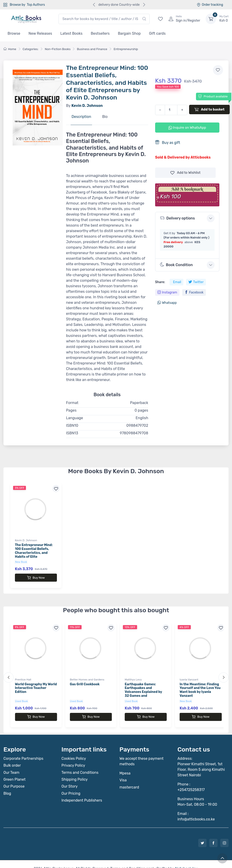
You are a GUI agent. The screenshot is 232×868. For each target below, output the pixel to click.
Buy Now (36, 578)
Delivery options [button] (177, 218)
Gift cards (157, 33)
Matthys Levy (133, 675)
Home (10, 49)
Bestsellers (100, 33)
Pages (71, 410)
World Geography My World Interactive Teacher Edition (36, 684)
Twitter (196, 282)
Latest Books (71, 33)
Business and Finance (92, 49)
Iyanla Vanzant (189, 675)
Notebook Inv (186, 859)
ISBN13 (72, 433)
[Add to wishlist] (218, 70)
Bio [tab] (105, 117)
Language (75, 418)
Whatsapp (167, 303)
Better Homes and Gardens (87, 675)
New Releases (40, 33)
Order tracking (210, 5)
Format (72, 403)
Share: (160, 282)
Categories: (31, 49)
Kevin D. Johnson (26, 540)
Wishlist (185, 173)
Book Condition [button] (176, 265)
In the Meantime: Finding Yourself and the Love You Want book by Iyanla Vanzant (200, 685)
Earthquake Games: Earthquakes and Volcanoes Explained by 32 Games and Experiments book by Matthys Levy (144, 689)
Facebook (194, 292)
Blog (7, 784)
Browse (14, 33)
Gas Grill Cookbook (85, 680)
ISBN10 (72, 425)
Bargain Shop (129, 33)
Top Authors (36, 5)
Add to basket (210, 109)
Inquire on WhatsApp (187, 128)
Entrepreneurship (126, 49)
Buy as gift (168, 142)
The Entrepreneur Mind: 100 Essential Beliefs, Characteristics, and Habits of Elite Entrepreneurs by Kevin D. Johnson (36, 555)
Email (177, 282)
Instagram (167, 292)
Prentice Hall (23, 675)
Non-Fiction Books (58, 49)
